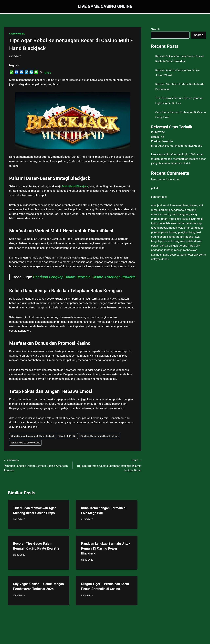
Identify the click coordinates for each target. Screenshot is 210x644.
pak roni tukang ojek (173, 241)
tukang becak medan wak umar (170, 228)
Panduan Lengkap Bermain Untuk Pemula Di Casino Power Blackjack (106, 548)
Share (48, 73)
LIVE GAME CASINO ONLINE (25, 443)
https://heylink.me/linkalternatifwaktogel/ (177, 146)
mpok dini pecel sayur (182, 219)
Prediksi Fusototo (162, 141)
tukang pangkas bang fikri (185, 232)
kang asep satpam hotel (178, 255)
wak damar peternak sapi (187, 223)
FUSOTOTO (158, 132)
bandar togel (159, 197)
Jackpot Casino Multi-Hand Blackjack (100, 436)
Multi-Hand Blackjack (75, 186)
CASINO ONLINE (17, 34)
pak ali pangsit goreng (174, 246)
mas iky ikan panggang (176, 214)
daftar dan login (179, 154)
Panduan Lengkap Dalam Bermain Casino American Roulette (84, 277)
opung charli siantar (163, 237)
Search (155, 29)
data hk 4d (158, 137)
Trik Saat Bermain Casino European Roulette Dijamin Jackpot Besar (108, 465)
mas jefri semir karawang (167, 205)
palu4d (155, 188)
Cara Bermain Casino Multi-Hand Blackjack (32, 436)
